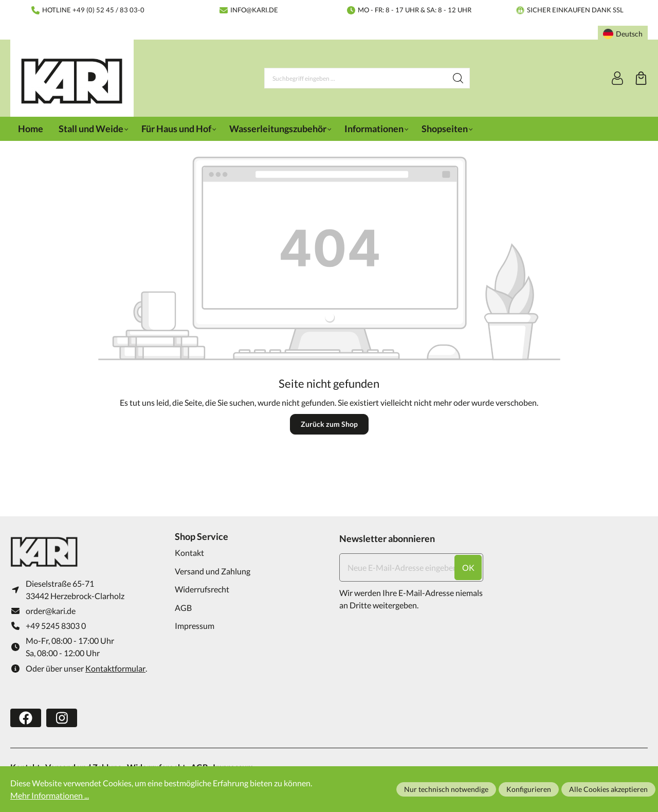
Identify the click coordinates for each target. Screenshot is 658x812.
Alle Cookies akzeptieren (608, 789)
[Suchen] (458, 78)
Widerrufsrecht (202, 589)
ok (468, 567)
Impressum (195, 626)
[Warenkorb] (641, 78)
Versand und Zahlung (213, 571)
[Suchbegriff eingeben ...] (356, 78)
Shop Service (202, 536)
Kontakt (189, 553)
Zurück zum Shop (329, 424)
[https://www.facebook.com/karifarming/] (26, 718)
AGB (183, 608)
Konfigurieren (529, 789)
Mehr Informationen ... (50, 795)
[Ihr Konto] (617, 78)
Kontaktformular (115, 669)
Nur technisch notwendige (446, 789)
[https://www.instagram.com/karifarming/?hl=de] (62, 718)
